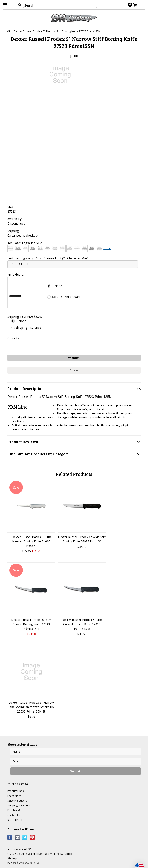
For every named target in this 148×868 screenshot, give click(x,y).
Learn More (14, 796)
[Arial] (18, 248)
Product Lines (15, 791)
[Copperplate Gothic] (55, 248)
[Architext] (11, 248)
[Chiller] (40, 248)
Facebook (10, 837)
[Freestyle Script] (84, 248)
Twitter (25, 837)
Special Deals (15, 820)
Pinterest (32, 837)
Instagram (17, 837)
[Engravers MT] (77, 248)
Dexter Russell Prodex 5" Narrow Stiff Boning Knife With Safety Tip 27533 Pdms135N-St (31, 707)
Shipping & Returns (19, 806)
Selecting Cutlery (17, 801)
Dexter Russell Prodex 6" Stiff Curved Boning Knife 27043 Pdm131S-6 (31, 624)
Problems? (14, 810)
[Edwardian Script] (70, 248)
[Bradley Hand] (25, 248)
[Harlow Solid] (92, 248)
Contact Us (14, 815)
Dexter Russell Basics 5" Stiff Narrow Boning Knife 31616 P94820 (31, 541)
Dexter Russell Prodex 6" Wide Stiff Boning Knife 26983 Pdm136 (82, 539)
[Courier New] (62, 248)
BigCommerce (31, 863)
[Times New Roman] (99, 248)
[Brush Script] (33, 248)
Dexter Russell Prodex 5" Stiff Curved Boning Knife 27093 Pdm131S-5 (82, 624)
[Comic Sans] (48, 248)
